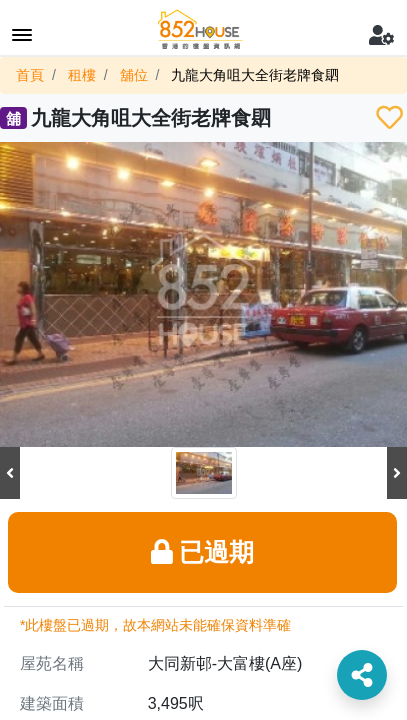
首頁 (30, 75)
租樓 (82, 75)
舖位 (134, 75)
